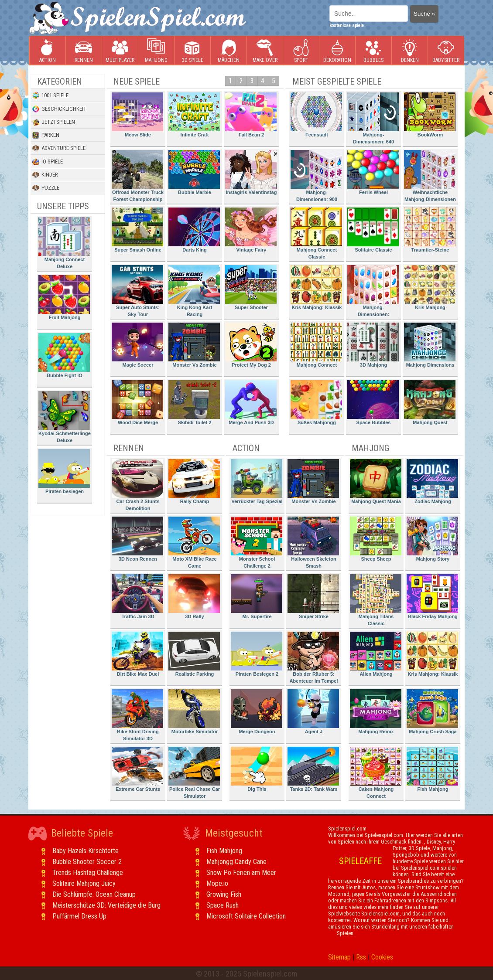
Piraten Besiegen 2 (257, 654)
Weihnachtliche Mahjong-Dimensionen (430, 176)
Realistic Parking (194, 654)
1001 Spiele (50, 95)
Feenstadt (316, 115)
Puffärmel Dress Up (79, 916)
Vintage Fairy (251, 230)
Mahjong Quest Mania (376, 481)
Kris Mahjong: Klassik (316, 288)
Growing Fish (224, 894)
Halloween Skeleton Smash (313, 543)
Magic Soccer (137, 345)
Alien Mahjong (376, 654)
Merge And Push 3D (251, 403)
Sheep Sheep (376, 539)
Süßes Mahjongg (316, 403)
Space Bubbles (373, 403)
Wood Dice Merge (137, 403)
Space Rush (223, 905)
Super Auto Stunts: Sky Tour (137, 291)
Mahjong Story (432, 539)
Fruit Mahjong (64, 298)
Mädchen (229, 51)
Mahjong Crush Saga (432, 712)
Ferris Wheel (373, 172)
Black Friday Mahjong (432, 597)
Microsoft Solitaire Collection (246, 916)
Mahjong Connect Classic (316, 233)
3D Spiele (193, 51)
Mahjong (156, 51)
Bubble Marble (194, 172)
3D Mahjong (373, 345)
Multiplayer (120, 51)
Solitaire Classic (373, 230)
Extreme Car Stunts (137, 769)
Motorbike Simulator (194, 712)
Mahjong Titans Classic (376, 600)
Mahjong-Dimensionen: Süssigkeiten (373, 292)
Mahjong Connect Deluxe (64, 243)
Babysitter (446, 51)
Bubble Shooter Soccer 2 (87, 862)
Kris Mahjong (430, 288)
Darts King (194, 230)
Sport (301, 51)
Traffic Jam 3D (137, 597)
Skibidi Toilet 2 (194, 403)
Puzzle (46, 188)
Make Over (265, 51)
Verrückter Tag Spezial (257, 481)
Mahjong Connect (316, 345)
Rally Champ (194, 481)
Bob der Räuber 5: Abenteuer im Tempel (313, 658)
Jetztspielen (54, 122)
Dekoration (337, 51)
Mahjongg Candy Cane (236, 862)
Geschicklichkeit (59, 109)
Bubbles (373, 51)
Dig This (257, 769)
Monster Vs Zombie (194, 345)
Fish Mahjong (432, 769)
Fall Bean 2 (251, 115)
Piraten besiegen (64, 471)
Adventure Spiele (59, 148)
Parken (46, 135)
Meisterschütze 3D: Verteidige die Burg (106, 905)
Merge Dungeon (257, 712)
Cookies (382, 957)
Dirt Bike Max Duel (137, 654)
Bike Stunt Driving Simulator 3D (137, 715)
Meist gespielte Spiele (337, 82)
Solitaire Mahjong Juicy (84, 883)
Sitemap (339, 957)
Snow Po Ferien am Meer (241, 873)
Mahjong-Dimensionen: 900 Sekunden (316, 177)
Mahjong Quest (430, 403)
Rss (361, 957)
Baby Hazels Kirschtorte (86, 851)
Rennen (84, 51)
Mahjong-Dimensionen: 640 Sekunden (373, 120)
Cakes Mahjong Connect (376, 773)
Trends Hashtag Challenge (88, 873)
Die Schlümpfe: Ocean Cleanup (94, 894)
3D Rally (194, 597)
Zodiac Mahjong (432, 481)
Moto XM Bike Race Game (194, 543)
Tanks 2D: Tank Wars (313, 769)
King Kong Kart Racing (194, 291)
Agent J (313, 712)
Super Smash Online (137, 230)
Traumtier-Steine (430, 230)
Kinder (45, 175)
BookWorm (430, 115)
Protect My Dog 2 (251, 345)
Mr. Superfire (257, 597)
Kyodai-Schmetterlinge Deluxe (65, 417)
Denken (410, 51)
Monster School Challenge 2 (257, 543)
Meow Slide (137, 115)
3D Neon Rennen (137, 539)
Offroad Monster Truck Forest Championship (138, 176)
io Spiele (48, 162)
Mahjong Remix (376, 712)
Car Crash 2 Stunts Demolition (137, 485)
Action (48, 51)
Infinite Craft (194, 115)
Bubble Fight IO (64, 356)
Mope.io (217, 883)
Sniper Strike (313, 597)
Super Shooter (251, 288)
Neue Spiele (137, 82)
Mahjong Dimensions (430, 345)
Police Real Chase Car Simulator (194, 773)
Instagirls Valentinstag (251, 172)
